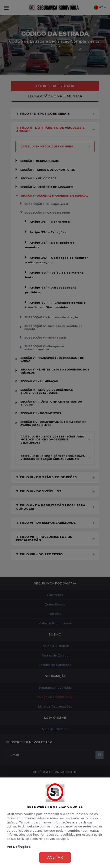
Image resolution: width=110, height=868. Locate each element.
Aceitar (55, 857)
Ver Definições (19, 847)
